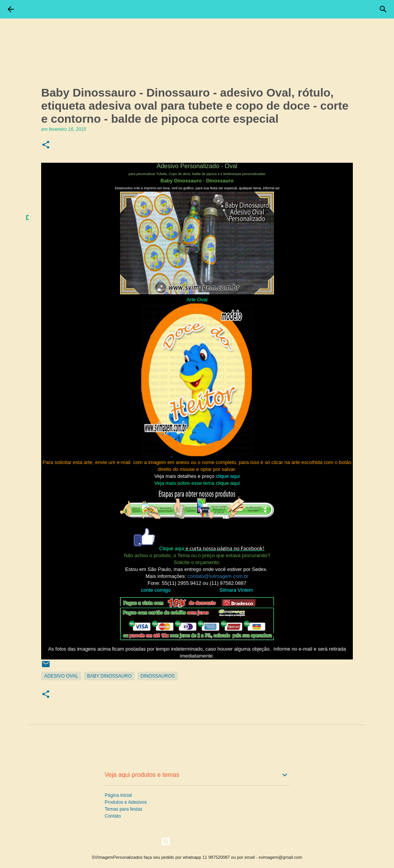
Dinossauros (158, 676)
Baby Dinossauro (109, 676)
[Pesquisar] (383, 9)
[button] (46, 145)
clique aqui (228, 483)
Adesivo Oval (61, 676)
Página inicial (118, 795)
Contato (113, 816)
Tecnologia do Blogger (197, 841)
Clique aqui (172, 548)
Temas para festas (124, 809)
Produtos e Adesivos (126, 802)
